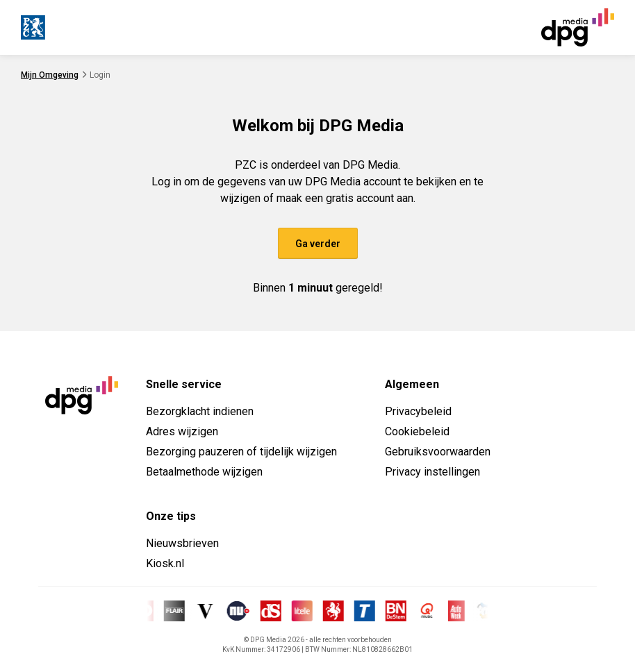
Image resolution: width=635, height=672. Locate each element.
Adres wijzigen (182, 431)
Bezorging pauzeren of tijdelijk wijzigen (241, 452)
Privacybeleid (418, 411)
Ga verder (318, 244)
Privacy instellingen (432, 472)
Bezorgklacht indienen (200, 411)
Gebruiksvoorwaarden (438, 452)
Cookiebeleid (417, 431)
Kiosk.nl (165, 563)
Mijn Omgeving (50, 75)
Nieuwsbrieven (182, 543)
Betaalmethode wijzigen (204, 472)
